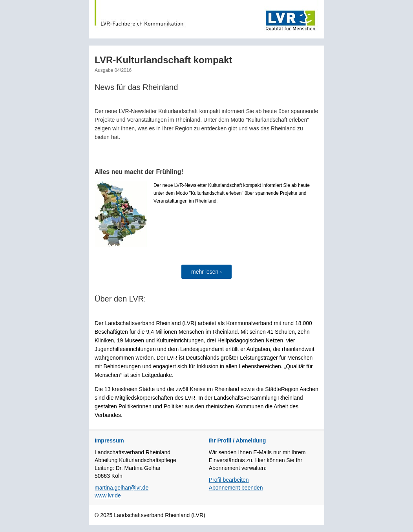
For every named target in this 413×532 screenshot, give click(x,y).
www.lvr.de (108, 495)
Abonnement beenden (236, 488)
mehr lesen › (206, 272)
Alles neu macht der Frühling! (139, 172)
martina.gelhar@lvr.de (122, 488)
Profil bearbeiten (229, 480)
